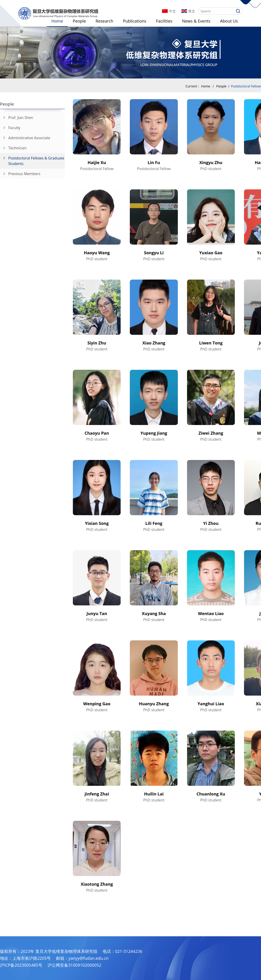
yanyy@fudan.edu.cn (89, 958)
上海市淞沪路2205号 (32, 958)
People (79, 21)
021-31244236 (129, 951)
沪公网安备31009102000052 (74, 965)
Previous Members (20, 173)
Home (57, 21)
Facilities (164, 21)
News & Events (196, 21)
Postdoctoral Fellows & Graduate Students (32, 160)
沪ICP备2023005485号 (21, 965)
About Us (229, 21)
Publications (135, 21)
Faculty (10, 127)
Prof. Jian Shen (17, 116)
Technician (13, 147)
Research (104, 21)
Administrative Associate (25, 137)
